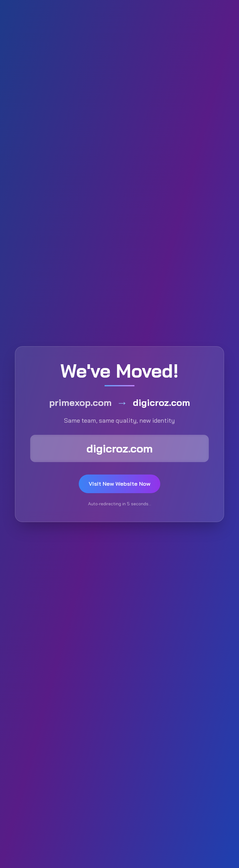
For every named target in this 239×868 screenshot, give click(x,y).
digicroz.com (120, 448)
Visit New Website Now (119, 484)
